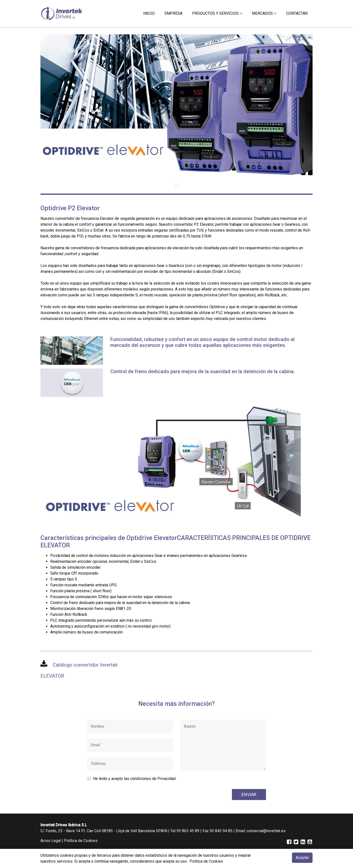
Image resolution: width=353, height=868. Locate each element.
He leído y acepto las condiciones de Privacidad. (135, 779)
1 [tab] (176, 185)
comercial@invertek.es (266, 831)
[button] (217, 13)
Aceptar (302, 858)
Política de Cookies (81, 841)
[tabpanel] (176, 107)
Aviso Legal (51, 841)
